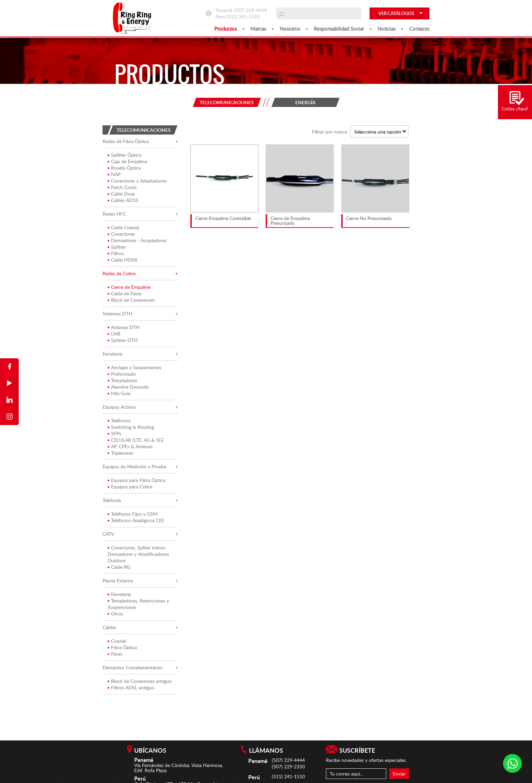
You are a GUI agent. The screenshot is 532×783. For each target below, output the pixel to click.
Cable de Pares (125, 293)
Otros (115, 614)
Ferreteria (112, 354)
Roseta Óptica (124, 168)
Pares (115, 654)
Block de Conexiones (131, 300)
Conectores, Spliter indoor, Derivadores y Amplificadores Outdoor (138, 554)
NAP (114, 174)
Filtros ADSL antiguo (131, 687)
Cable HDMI (122, 260)
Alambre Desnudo (128, 387)
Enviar (399, 774)
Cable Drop (121, 194)
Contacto (419, 29)
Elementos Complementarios (132, 667)
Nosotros (290, 29)
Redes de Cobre (119, 273)
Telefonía (112, 500)
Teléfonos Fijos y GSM (132, 514)
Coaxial (117, 641)
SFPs (114, 433)
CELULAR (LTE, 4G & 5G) (136, 440)
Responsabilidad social (339, 29)
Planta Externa (118, 581)
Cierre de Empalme (129, 287)
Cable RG (119, 567)
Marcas (258, 29)
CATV (108, 534)
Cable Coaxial (123, 227)
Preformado (122, 374)
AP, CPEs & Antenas (130, 446)
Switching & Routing (131, 427)
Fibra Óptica (122, 647)
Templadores (122, 380)
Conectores (121, 234)
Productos (225, 29)
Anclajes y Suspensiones (135, 367)
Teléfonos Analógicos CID (136, 520)
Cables (109, 627)
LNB (114, 334)
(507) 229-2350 (288, 766)
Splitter (117, 247)
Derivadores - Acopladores (137, 240)
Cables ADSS (123, 200)
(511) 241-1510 (243, 17)
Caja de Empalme (127, 161)
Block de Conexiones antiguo (140, 681)
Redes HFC (114, 214)
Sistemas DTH (118, 314)
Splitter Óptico (125, 155)
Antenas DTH (124, 327)
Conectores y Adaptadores (137, 181)
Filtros (116, 253)
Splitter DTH (123, 340)
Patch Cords (122, 187)
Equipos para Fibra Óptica (137, 480)
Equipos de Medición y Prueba (134, 466)
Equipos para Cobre (130, 487)
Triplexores (120, 453)
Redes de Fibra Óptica (126, 141)
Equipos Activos (119, 407)
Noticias (386, 29)
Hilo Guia (119, 393)
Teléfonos (119, 420)
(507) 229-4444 (250, 10)
